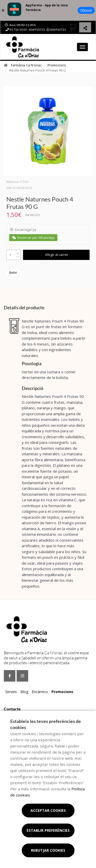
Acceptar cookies (48, 810)
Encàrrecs (40, 692)
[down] (18, 256)
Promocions (57, 65)
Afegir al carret (56, 255)
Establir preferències (48, 830)
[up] (18, 252)
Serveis (11, 692)
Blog (24, 692)
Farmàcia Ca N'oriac (26, 65)
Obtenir (86, 10)
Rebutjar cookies (48, 850)
